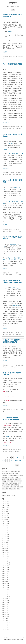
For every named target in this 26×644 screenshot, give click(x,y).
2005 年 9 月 (5, 623)
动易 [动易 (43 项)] (21, 480)
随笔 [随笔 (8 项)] (18, 488)
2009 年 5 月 (5, 557)
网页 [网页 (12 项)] (18, 486)
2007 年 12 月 (5, 577)
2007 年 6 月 (5, 587)
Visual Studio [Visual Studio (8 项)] (5, 479)
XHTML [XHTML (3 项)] (4, 480)
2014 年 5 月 (5, 526)
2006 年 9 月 (5, 600)
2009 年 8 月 (5, 552)
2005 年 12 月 (5, 617)
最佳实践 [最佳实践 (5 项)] (17, 484)
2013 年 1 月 (5, 532)
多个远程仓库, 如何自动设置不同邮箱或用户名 (12, 341)
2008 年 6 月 (5, 569)
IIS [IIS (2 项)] (7, 473)
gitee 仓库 (10, 144)
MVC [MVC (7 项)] (9, 477)
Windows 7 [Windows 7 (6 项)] (18, 479)
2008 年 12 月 (5, 561)
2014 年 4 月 (5, 528)
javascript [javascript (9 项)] (11, 473)
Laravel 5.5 (8, 436)
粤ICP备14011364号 (20, 636)
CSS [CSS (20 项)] (16, 471)
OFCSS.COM (12, 639)
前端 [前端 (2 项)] (12, 480)
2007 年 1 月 (5, 594)
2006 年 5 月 (5, 608)
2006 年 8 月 (5, 602)
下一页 (16, 460)
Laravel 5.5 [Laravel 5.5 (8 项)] (16, 475)
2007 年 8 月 (5, 583)
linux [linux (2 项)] (22, 475)
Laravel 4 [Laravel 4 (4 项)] (4, 475)
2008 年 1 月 (5, 575)
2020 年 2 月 (5, 507)
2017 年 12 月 (5, 509)
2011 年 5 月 (5, 536)
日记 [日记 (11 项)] (12, 484)
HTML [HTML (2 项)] (4, 473)
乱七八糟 (20, 56)
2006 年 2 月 (5, 614)
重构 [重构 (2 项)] (10, 488)
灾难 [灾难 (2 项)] (8, 486)
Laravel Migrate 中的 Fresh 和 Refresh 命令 (11, 418)
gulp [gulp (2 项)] (19, 471)
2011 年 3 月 (5, 538)
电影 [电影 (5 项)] (15, 486)
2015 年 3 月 (5, 521)
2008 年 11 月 (5, 563)
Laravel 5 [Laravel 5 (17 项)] (10, 475)
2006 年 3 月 (5, 612)
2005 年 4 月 (5, 629)
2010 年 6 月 (5, 544)
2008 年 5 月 (5, 571)
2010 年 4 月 (5, 546)
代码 (12, 367)
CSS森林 (8, 495)
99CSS (4, 495)
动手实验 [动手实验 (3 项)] (16, 480)
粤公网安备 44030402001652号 (10, 636)
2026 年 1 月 (5, 501)
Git (9, 367)
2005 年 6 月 (5, 625)
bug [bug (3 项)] (12, 471)
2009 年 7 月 (5, 553)
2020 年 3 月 (5, 505)
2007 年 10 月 (5, 581)
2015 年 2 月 (5, 522)
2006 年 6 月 (5, 606)
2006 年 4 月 (5, 610)
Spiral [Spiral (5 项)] (16, 477)
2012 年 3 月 (5, 534)
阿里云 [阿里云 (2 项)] (14, 488)
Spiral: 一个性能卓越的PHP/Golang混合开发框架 (12, 282)
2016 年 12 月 (5, 519)
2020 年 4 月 (5, 503)
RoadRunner (15, 306)
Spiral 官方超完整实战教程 (13, 64)
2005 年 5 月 (5, 627)
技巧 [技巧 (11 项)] (3, 484)
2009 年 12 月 (5, 548)
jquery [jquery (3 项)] (16, 473)
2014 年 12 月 (5, 524)
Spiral (17, 129)
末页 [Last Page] (20, 460)
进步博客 (13, 495)
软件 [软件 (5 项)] (7, 488)
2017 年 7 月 (5, 515)
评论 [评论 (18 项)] (3, 488)
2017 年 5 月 (5, 517)
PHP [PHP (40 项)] (13, 477)
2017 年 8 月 (5, 513)
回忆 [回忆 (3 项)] (3, 482)
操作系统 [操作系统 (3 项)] (8, 484)
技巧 (15, 367)
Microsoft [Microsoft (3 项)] (4, 477)
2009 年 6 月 (5, 555)
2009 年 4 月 (5, 559)
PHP (19, 127)
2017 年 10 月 (5, 511)
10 (7, 460)
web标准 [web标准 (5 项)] (12, 479)
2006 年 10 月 (5, 598)
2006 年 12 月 (5, 596)
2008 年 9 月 (5, 565)
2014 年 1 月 (5, 530)
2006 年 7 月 (5, 604)
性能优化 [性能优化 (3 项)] (15, 482)
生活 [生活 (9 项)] (11, 486)
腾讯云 (13, 641)
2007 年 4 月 (5, 588)
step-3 (6, 149)
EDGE (10, 32)
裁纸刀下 (13, 3)
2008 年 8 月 (5, 567)
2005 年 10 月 (5, 621)
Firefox (12, 40)
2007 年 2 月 (5, 592)
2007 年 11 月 (5, 579)
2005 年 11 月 (5, 619)
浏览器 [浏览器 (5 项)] (4, 486)
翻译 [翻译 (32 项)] (22, 486)
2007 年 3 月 (5, 590)
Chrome (12, 35)
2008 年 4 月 (5, 573)
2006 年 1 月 (5, 616)
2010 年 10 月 (5, 542)
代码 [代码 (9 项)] (8, 480)
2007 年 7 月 (5, 585)
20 (11, 460)
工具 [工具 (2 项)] (7, 482)
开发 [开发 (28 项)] (10, 482)
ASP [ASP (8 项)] (3, 471)
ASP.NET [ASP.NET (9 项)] (8, 471)
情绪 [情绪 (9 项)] (19, 482)
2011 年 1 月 (5, 540)
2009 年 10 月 (5, 550)
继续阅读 (6, 52)
